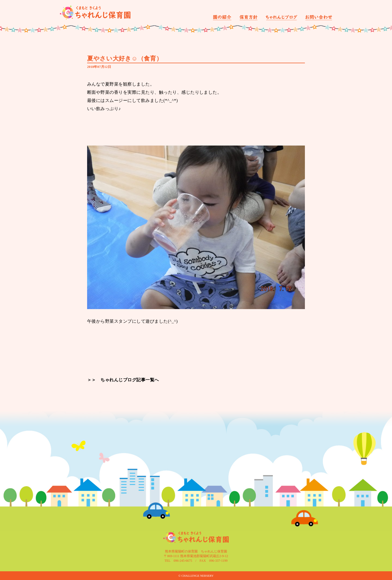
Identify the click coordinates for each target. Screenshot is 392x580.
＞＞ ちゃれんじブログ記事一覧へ (123, 380)
